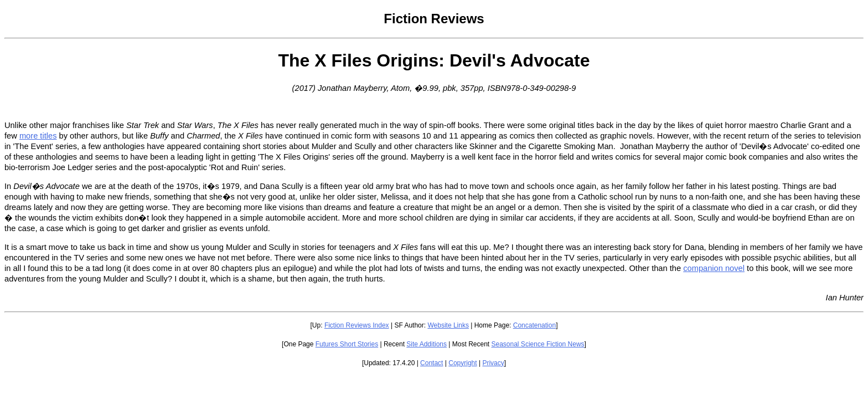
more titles (38, 136)
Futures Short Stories (347, 344)
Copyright (463, 363)
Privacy (493, 363)
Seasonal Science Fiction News (538, 344)
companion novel (714, 268)
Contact (432, 363)
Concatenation (534, 325)
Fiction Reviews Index (357, 325)
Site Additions (427, 344)
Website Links (448, 325)
